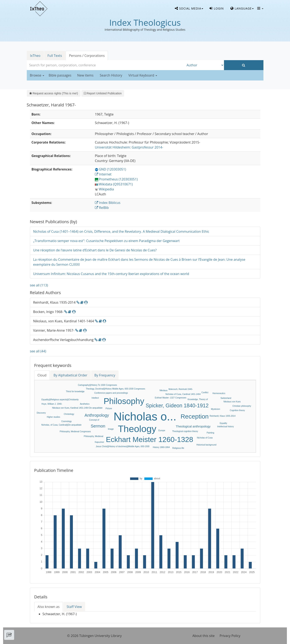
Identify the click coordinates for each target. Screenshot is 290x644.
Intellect (95, 398)
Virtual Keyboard (143, 75)
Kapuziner (100, 442)
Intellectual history (225, 427)
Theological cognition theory (185, 431)
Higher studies (54, 417)
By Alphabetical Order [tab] (70, 375)
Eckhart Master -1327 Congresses (171, 398)
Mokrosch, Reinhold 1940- (181, 389)
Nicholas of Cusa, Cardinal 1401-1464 (183, 394)
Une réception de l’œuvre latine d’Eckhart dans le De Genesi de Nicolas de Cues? (95, 250)
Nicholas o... (145, 416)
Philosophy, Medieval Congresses (75, 432)
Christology (69, 414)
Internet (103, 174)
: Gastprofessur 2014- (129, 147)
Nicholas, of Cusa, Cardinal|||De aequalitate (61, 425)
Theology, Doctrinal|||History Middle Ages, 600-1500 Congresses (115, 389)
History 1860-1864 (161, 447)
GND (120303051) (110, 169)
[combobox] (106, 65)
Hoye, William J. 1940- (52, 404)
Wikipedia (104, 189)
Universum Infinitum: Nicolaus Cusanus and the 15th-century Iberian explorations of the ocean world (111, 274)
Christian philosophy (242, 406)
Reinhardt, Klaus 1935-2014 (223, 416)
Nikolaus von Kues (232, 402)
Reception (195, 416)
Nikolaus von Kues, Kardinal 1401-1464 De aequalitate (77, 408)
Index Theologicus (145, 22)
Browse (37, 75)
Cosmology (66, 421)
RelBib (102, 208)
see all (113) (39, 285)
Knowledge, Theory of (198, 399)
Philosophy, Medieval (94, 436)
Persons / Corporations (87, 56)
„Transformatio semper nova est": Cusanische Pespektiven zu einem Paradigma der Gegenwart (106, 241)
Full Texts (55, 56)
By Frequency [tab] (105, 375)
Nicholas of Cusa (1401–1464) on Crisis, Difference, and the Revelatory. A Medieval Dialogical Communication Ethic (121, 231)
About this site (204, 636)
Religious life (178, 448)
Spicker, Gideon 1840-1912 (177, 405)
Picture (109, 408)
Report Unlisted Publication (103, 93)
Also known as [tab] (49, 607)
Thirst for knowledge (75, 391)
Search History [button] (111, 75)
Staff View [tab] (74, 607)
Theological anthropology (193, 426)
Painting (210, 433)
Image (111, 429)
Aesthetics (85, 404)
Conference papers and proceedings (111, 393)
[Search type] (204, 65)
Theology (137, 429)
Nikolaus (163, 390)
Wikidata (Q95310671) (114, 184)
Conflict (205, 393)
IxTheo (35, 56)
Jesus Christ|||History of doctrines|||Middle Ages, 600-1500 (122, 446)
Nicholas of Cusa (205, 438)
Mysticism (215, 409)
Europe (162, 430)
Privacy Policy (230, 636)
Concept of (94, 420)
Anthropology (97, 415)
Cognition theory (237, 410)
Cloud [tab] (42, 375)
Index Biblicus (108, 203)
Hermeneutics (219, 393)
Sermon (98, 426)
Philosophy (124, 401)
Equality (224, 423)
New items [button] (85, 75)
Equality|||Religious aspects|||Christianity (60, 400)
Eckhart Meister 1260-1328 (149, 439)
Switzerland (226, 398)
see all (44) (38, 351)
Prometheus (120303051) (116, 179)
